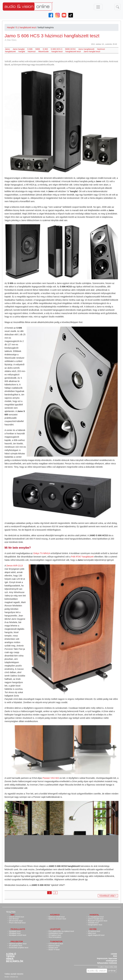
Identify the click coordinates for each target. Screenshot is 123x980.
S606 (38, 49)
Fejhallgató (18, 929)
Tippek (10, 956)
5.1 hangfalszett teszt (26, 27)
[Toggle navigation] (98, 7)
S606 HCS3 (70, 49)
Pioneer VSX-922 (51, 778)
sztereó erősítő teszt (16, 917)
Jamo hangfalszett (86, 49)
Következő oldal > (108, 896)
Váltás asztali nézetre (14, 974)
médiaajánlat (111, 961)
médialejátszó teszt (56, 933)
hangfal (22, 51)
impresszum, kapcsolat (107, 958)
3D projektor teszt (15, 946)
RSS (115, 956)
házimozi (32, 51)
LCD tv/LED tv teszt (56, 944)
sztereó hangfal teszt (96, 919)
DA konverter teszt (16, 921)
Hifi (13, 915)
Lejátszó (55, 929)
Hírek (10, 959)
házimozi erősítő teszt (56, 917)
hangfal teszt (57, 51)
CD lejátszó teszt (55, 935)
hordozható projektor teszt (19, 948)
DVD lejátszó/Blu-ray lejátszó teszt (61, 931)
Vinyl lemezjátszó (55, 937)
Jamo (7, 49)
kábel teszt (92, 933)
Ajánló (11, 954)
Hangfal (11, 27)
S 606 (30, 49)
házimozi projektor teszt (18, 944)
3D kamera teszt (94, 931)
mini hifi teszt (14, 919)
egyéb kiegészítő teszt (96, 935)
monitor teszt (53, 948)
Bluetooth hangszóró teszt (98, 921)
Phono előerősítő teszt (17, 923)
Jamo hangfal (19, 49)
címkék (114, 954)
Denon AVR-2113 (15, 566)
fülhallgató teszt (15, 933)
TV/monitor (56, 942)
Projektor (17, 942)
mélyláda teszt (93, 923)
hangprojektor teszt (95, 925)
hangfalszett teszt (73, 51)
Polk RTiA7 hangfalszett (82, 557)
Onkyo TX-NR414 (42, 553)
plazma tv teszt (54, 946)
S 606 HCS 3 (56, 49)
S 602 (45, 49)
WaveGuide (43, 51)
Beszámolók (15, 961)
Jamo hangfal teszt (92, 51)
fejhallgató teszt (15, 931)
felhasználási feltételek (107, 963)
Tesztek (11, 912)
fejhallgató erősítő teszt (18, 935)
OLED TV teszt (54, 950)
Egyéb (93, 929)
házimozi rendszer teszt (57, 919)
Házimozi (55, 915)
